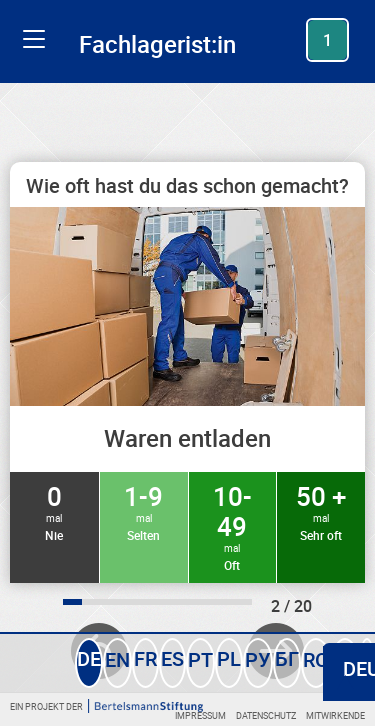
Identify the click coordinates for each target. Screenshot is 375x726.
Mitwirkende (335, 715)
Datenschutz (266, 715)
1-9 (144, 511)
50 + (321, 511)
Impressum (200, 715)
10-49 (233, 526)
